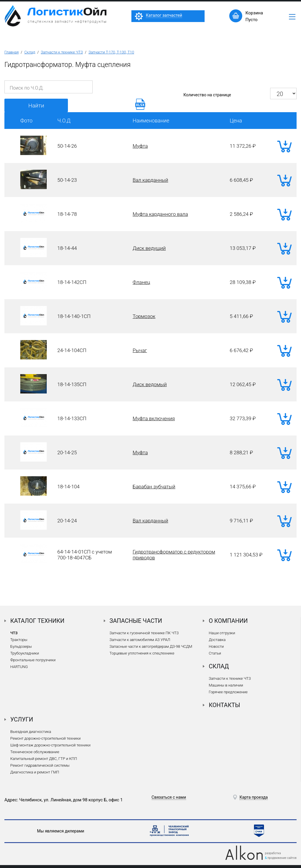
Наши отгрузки (222, 633)
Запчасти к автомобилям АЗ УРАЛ (140, 640)
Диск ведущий (149, 248)
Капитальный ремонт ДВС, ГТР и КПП (44, 759)
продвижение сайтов (282, 858)
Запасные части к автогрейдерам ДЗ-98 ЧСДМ (151, 646)
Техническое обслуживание (35, 752)
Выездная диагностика (31, 732)
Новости (216, 646)
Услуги (22, 719)
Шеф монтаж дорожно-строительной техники (50, 745)
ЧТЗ (14, 633)
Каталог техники (37, 621)
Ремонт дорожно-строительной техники (45, 738)
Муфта (140, 146)
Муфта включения (154, 418)
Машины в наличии (226, 685)
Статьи (215, 653)
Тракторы (19, 640)
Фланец (141, 282)
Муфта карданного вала (160, 214)
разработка (273, 853)
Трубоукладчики (25, 653)
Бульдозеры (21, 646)
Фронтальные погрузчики (33, 660)
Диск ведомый (150, 384)
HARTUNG (19, 667)
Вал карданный (150, 180)
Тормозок (144, 316)
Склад (30, 52)
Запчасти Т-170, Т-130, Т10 (111, 52)
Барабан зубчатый (154, 487)
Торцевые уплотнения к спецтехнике (142, 653)
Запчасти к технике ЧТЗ (62, 52)
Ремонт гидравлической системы (40, 765)
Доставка (217, 640)
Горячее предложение (228, 692)
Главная (12, 52)
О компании (228, 621)
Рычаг (140, 350)
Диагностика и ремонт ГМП (35, 772)
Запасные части (136, 621)
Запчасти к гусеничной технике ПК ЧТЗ (144, 633)
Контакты (224, 705)
